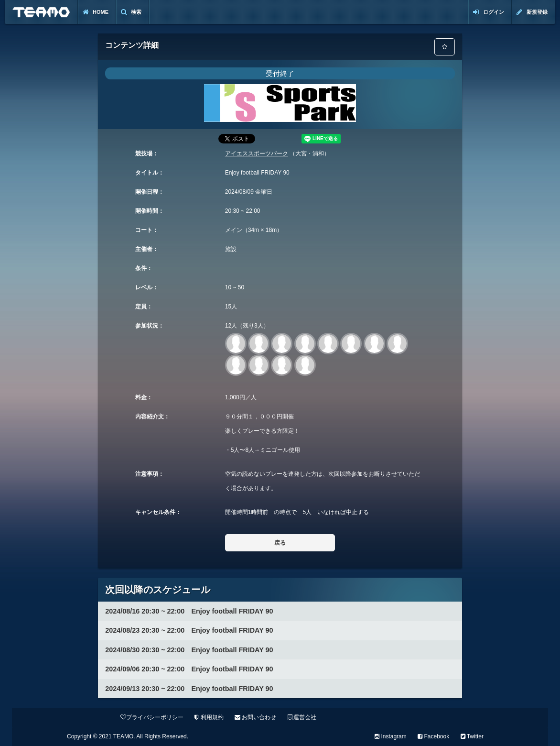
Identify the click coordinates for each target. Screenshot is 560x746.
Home (96, 12)
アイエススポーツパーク (257, 154)
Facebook (433, 736)
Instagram (391, 736)
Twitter (472, 736)
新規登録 (532, 12)
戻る (280, 543)
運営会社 (302, 717)
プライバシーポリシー (152, 717)
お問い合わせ (255, 717)
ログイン (489, 12)
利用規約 (209, 717)
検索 (131, 12)
